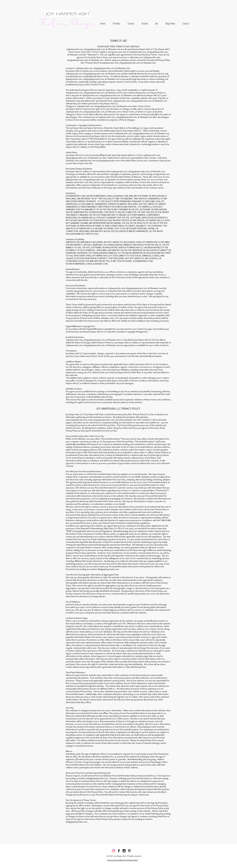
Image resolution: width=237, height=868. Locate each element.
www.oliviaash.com (128, 420)
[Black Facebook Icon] (119, 851)
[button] (116, 23)
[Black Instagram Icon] (124, 851)
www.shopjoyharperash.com (101, 420)
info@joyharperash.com (108, 569)
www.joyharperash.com (76, 420)
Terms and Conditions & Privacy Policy (123, 860)
